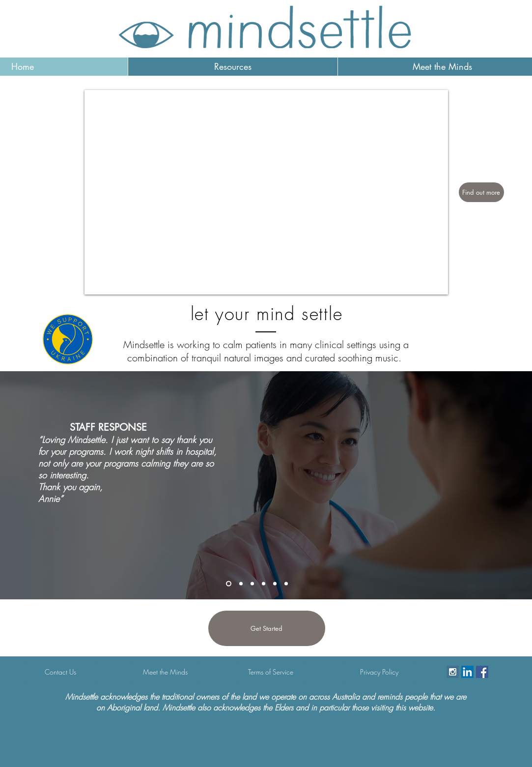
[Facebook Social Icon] (482, 672)
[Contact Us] (60, 672)
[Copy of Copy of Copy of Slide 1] (286, 584)
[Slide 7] (229, 584)
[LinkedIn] (467, 672)
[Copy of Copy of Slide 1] (275, 584)
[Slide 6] (241, 584)
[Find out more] (481, 192)
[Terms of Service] (271, 672)
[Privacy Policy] (379, 672)
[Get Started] (267, 628)
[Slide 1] (252, 584)
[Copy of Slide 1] (264, 584)
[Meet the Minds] (166, 672)
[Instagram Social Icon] (453, 672)
